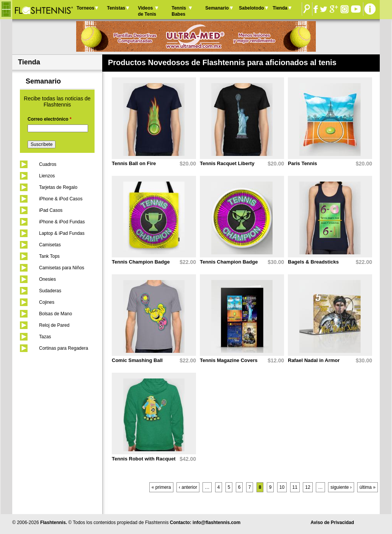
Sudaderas (50, 291)
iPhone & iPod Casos (61, 199)
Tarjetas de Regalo (58, 187)
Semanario (217, 8)
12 (308, 487)
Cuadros (48, 164)
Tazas (45, 337)
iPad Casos (51, 210)
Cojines (47, 302)
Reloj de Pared (54, 325)
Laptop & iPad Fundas (62, 233)
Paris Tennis (302, 163)
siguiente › (341, 487)
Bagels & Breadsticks (313, 262)
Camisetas (50, 245)
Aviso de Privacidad (332, 523)
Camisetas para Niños (62, 268)
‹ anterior (188, 487)
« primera (161, 487)
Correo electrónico (50, 119)
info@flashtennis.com (216, 523)
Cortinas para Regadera (64, 348)
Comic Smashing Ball (137, 360)
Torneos (85, 8)
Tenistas (116, 8)
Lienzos (47, 176)
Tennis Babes (179, 11)
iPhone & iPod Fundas (62, 222)
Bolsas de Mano (56, 314)
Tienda (280, 8)
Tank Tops (49, 256)
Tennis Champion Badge (141, 262)
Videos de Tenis (147, 11)
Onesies (47, 279)
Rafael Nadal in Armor (314, 360)
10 (282, 487)
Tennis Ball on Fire (134, 163)
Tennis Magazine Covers (229, 360)
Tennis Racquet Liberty (227, 163)
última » (367, 487)
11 (295, 487)
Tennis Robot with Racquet (144, 459)
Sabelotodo (251, 8)
